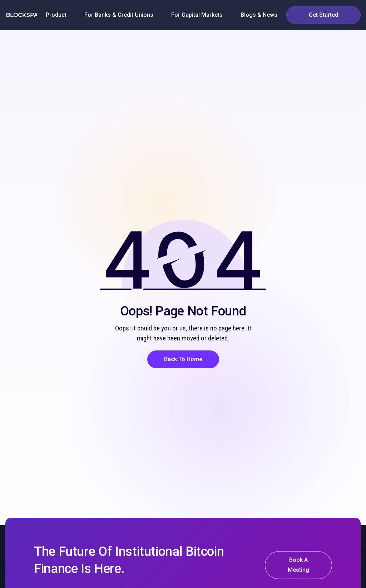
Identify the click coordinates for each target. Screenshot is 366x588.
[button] (56, 15)
